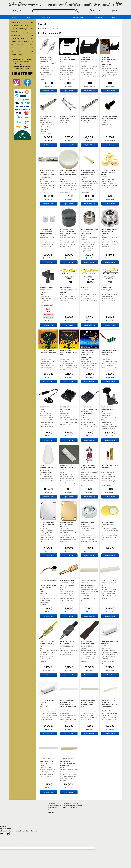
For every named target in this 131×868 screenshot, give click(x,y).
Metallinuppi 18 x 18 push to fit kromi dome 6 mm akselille (47, 231)
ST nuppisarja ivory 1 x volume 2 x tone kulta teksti (110, 173)
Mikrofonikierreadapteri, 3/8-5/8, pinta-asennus (110, 231)
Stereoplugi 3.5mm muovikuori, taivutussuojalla (67, 644)
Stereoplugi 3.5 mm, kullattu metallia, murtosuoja (47, 644)
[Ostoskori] (117, 11)
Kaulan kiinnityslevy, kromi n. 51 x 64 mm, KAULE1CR (48, 524)
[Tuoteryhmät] (16, 11)
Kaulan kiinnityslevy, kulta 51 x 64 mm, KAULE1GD (68, 524)
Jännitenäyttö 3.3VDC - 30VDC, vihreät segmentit (110, 353)
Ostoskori (115, 17)
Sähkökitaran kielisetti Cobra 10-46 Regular (68, 353)
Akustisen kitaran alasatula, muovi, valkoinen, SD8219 (47, 761)
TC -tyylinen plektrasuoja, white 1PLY (68, 60)
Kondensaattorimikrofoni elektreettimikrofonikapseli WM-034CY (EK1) (48, 585)
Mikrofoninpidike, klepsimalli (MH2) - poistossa (47, 290)
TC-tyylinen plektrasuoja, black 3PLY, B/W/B (89, 60)
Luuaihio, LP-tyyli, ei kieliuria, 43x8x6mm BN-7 (109, 583)
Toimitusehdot (46, 17)
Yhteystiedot (98, 17)
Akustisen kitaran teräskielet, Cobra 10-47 (48, 353)
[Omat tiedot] (95, 11)
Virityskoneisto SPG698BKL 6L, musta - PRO (110, 409)
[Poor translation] (7, 834)
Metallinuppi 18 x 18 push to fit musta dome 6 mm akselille (68, 231)
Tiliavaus (28, 17)
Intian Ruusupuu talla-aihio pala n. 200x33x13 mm (88, 644)
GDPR (62, 17)
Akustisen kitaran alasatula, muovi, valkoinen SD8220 (88, 703)
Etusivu (15, 17)
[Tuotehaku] (54, 11)
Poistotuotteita (78, 17)
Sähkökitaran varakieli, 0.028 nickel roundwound (69, 290)
